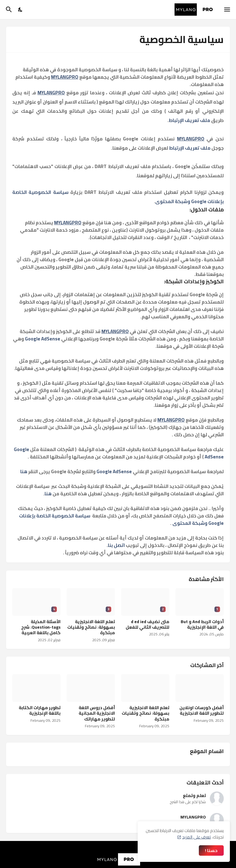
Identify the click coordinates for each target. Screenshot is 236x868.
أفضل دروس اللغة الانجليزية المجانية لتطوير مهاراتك (97, 713)
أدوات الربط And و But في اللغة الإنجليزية (202, 624)
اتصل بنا (116, 545)
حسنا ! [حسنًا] (211, 850)
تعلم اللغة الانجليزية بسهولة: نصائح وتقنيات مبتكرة (91, 627)
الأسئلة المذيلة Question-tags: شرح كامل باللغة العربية (41, 627)
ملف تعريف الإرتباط (189, 120)
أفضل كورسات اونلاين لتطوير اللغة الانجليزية (202, 710)
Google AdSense (43, 339)
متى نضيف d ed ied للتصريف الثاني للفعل (147, 624)
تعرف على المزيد (197, 837)
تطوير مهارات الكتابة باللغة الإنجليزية (40, 710)
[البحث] (8, 10)
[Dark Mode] (21, 10)
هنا (24, 471)
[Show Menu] (228, 10)
